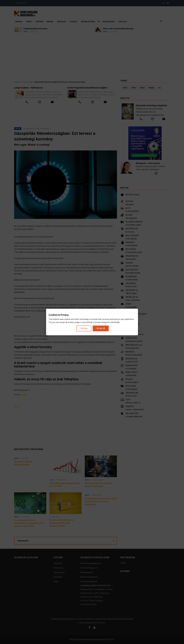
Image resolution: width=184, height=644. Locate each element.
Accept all (101, 328)
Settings (84, 328)
